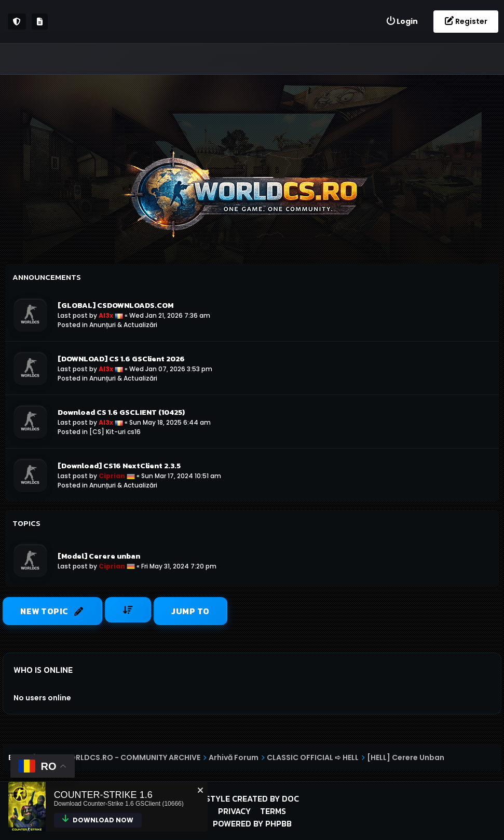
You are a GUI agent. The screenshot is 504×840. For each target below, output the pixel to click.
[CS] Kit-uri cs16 (115, 432)
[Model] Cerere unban (99, 556)
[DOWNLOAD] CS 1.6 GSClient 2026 (121, 359)
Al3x (106, 315)
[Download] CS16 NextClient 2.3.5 (119, 466)
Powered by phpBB (252, 823)
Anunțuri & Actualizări (123, 325)
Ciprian (112, 476)
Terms (273, 811)
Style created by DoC (252, 798)
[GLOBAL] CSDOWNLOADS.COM (115, 305)
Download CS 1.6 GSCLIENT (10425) (121, 412)
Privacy (234, 811)
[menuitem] (402, 22)
